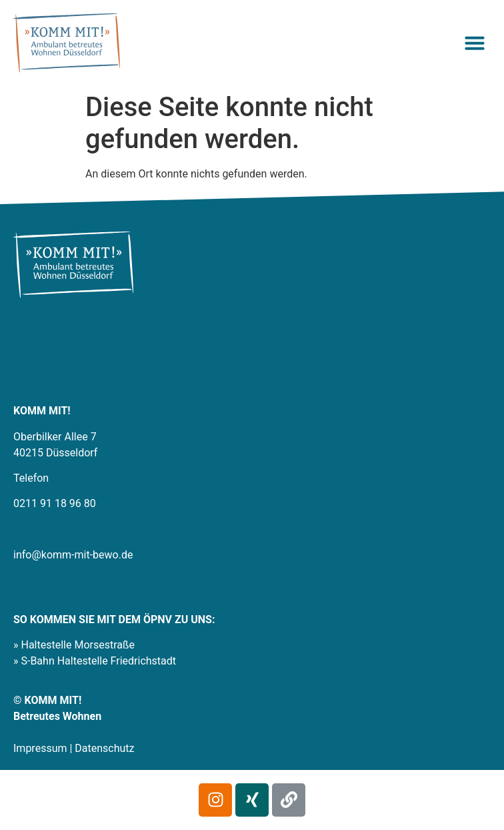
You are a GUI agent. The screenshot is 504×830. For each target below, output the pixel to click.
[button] (475, 43)
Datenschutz (104, 748)
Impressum (40, 748)
